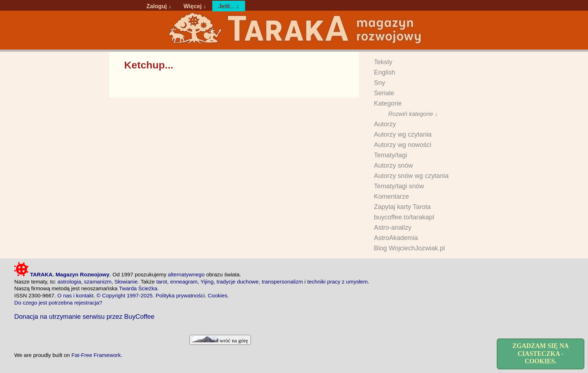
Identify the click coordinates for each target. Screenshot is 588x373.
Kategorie (388, 103)
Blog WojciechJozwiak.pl (409, 248)
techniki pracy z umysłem (338, 282)
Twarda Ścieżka (138, 288)
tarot (162, 282)
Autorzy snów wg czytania (411, 176)
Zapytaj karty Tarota (402, 207)
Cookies (217, 295)
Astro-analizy (393, 228)
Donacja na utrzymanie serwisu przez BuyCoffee (84, 316)
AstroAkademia (396, 238)
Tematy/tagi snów (399, 186)
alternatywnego (186, 274)
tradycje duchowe (238, 282)
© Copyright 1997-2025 (125, 295)
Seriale (384, 93)
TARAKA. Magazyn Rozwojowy (62, 274)
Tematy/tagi (391, 155)
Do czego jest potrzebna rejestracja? (58, 303)
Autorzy (385, 124)
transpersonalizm (282, 282)
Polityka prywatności (180, 295)
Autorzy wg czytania (403, 134)
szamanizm (98, 282)
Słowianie (126, 282)
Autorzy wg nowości (403, 145)
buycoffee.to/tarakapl (404, 217)
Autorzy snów (393, 165)
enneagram (184, 282)
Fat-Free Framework (96, 355)
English (385, 72)
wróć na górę (220, 340)
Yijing (207, 282)
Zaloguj (156, 6)
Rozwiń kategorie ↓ (413, 114)
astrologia (69, 282)
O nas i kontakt (75, 295)
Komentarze (391, 196)
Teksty (383, 62)
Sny (379, 83)
